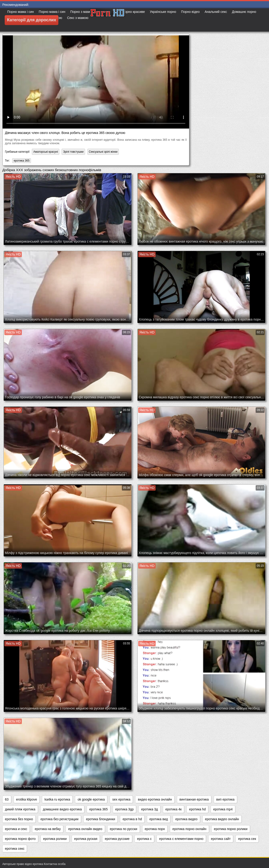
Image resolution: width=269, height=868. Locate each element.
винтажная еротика (194, 799)
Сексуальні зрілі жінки (103, 152)
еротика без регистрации (60, 819)
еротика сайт (221, 839)
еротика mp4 (223, 809)
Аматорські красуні (46, 152)
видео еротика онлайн (155, 799)
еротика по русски (124, 829)
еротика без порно (19, 819)
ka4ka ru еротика (57, 799)
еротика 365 (22, 161)
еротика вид (159, 819)
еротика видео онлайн (222, 819)
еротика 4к (174, 809)
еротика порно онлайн (189, 829)
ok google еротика (91, 799)
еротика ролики (55, 839)
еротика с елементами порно (181, 839)
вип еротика (225, 799)
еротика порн (155, 829)
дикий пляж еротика (20, 809)
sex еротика (121, 799)
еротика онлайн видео (85, 829)
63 (7, 799)
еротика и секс (16, 829)
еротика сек (247, 839)
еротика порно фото (20, 839)
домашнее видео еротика (62, 809)
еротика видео (186, 819)
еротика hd (197, 809)
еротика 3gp (125, 809)
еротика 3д (149, 809)
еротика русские (117, 839)
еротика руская (86, 839)
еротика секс (15, 849)
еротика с (144, 839)
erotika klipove (27, 799)
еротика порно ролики (231, 829)
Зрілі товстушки (73, 152)
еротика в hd (132, 819)
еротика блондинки (101, 819)
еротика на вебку (48, 829)
